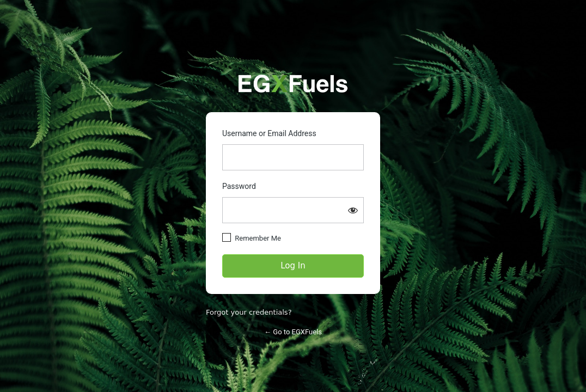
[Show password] (353, 210)
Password (239, 186)
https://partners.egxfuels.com (293, 84)
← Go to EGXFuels (293, 332)
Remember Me (258, 238)
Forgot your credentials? (249, 312)
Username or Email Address (269, 133)
